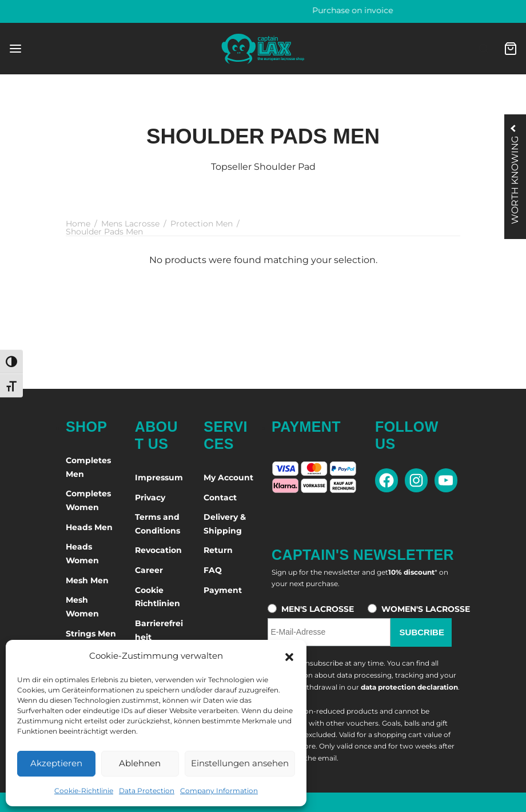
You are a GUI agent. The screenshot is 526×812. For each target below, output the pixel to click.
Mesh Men (87, 580)
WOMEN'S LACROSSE (426, 609)
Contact (220, 497)
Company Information (219, 791)
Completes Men (88, 467)
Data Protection (147, 791)
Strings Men (91, 634)
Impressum (159, 477)
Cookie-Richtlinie (84, 791)
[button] (289, 656)
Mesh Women (82, 607)
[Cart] (511, 49)
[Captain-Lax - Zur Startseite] (263, 49)
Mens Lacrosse (130, 224)
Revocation (158, 550)
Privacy (150, 497)
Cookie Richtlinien (158, 597)
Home (78, 224)
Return (218, 550)
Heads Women (82, 554)
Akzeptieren (56, 763)
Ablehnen (140, 763)
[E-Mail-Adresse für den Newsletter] (329, 632)
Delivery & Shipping (225, 524)
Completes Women (88, 500)
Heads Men (89, 527)
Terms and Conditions (158, 524)
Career (149, 570)
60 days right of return (263, 10)
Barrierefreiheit (159, 630)
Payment (223, 590)
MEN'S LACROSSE (318, 609)
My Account (228, 477)
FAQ (213, 570)
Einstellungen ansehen (240, 763)
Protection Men (202, 224)
